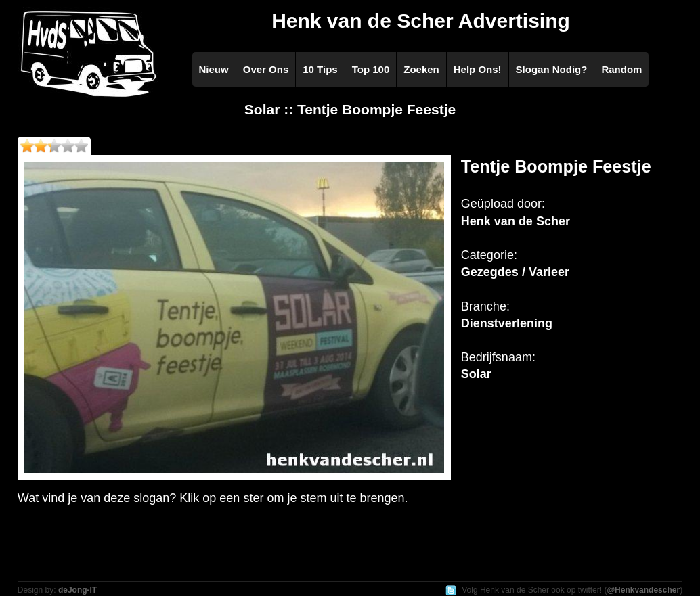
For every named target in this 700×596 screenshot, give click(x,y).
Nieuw (214, 69)
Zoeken (421, 69)
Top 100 (371, 69)
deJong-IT (78, 590)
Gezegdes (490, 272)
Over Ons (266, 69)
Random (621, 69)
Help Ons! (478, 69)
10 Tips (320, 69)
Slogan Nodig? (552, 69)
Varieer (549, 272)
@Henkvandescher (643, 590)
